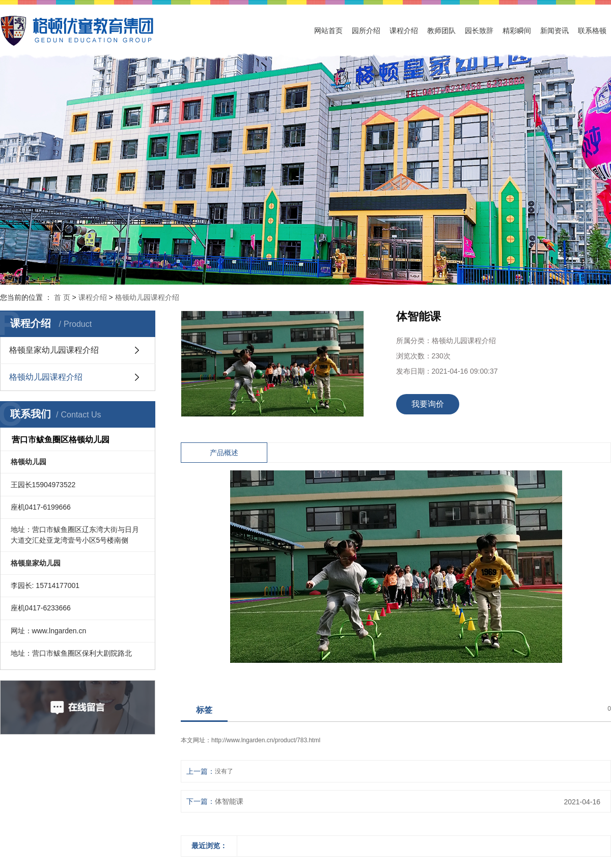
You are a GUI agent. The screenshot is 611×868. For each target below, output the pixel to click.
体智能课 (229, 801)
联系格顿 (592, 31)
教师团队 (441, 31)
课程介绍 (404, 31)
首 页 (62, 297)
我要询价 (428, 404)
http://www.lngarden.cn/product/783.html (266, 740)
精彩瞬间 (517, 31)
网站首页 (328, 31)
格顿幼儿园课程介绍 (147, 297)
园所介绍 (366, 31)
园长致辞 (479, 31)
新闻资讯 (554, 31)
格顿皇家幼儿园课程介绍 (54, 350)
